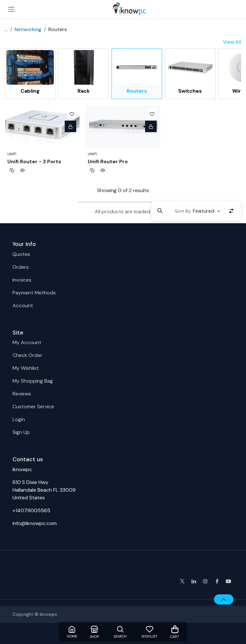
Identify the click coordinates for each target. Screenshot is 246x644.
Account (23, 305)
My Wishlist (26, 368)
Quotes (21, 254)
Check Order (27, 355)
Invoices (22, 280)
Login (19, 419)
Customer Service (33, 407)
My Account (27, 342)
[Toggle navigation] (11, 9)
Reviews (22, 394)
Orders (21, 267)
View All (232, 42)
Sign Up (21, 432)
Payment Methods (34, 293)
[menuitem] (30, 73)
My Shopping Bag (33, 381)
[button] (160, 211)
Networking (28, 29)
